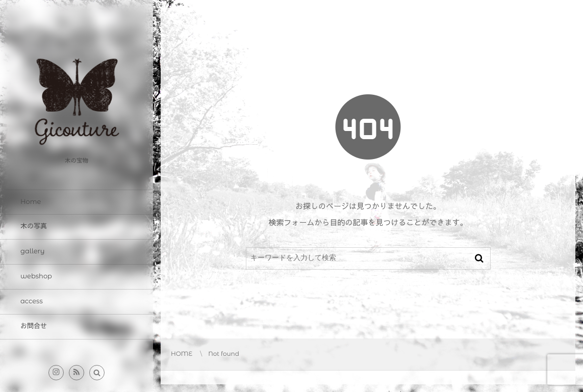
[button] (97, 373)
